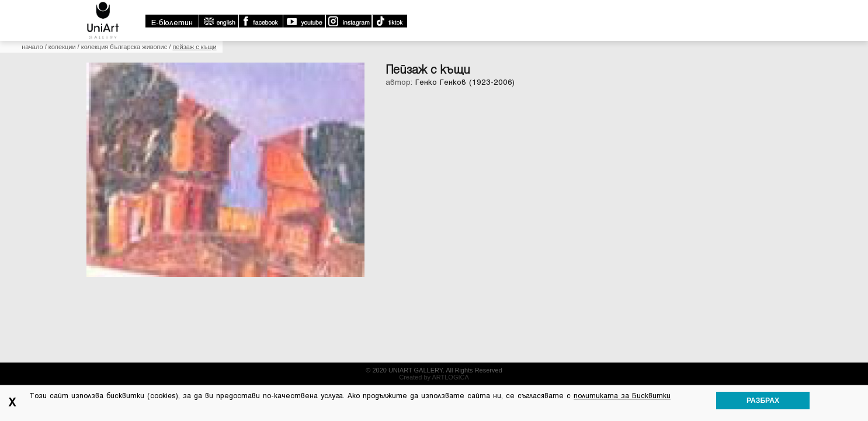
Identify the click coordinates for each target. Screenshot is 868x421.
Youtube (765, 6)
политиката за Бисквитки (622, 396)
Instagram (809, 6)
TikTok (850, 6)
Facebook (721, 6)
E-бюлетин (633, 8)
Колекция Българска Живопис (192, 102)
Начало (100, 102)
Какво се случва (587, 82)
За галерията (436, 82)
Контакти (747, 82)
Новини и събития (190, 375)
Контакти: (329, 375)
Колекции (509, 82)
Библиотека (674, 82)
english (679, 6)
